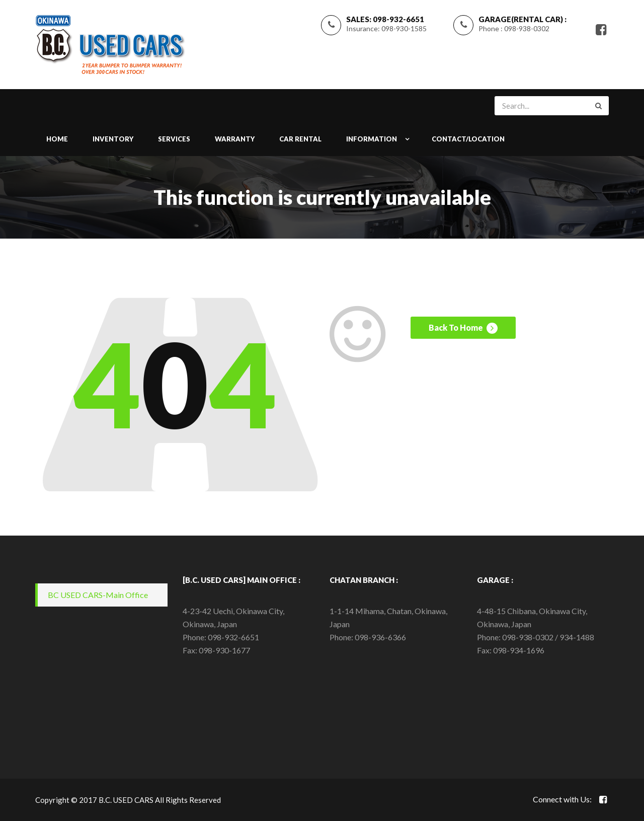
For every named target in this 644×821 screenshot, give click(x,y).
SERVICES (174, 139)
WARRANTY (235, 139)
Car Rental (300, 139)
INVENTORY (113, 139)
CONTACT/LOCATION (468, 139)
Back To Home (463, 328)
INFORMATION (372, 139)
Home (57, 139)
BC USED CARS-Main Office (98, 595)
